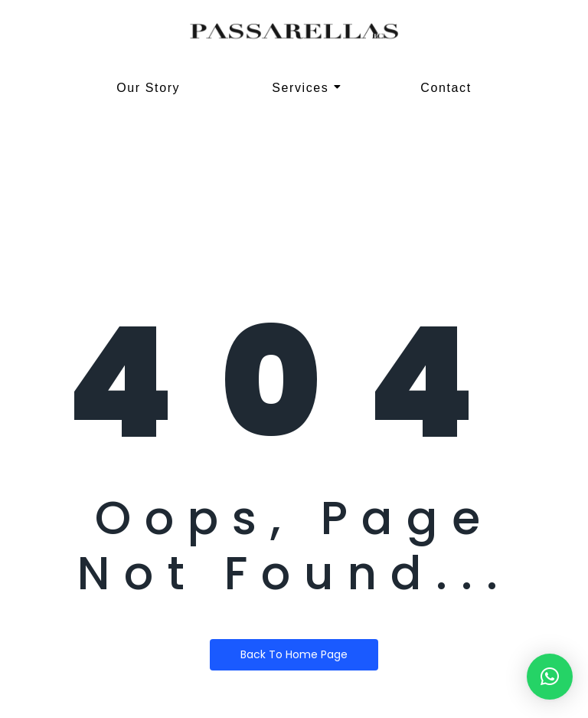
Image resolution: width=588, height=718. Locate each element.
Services (307, 88)
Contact (446, 88)
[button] (550, 677)
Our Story (148, 88)
